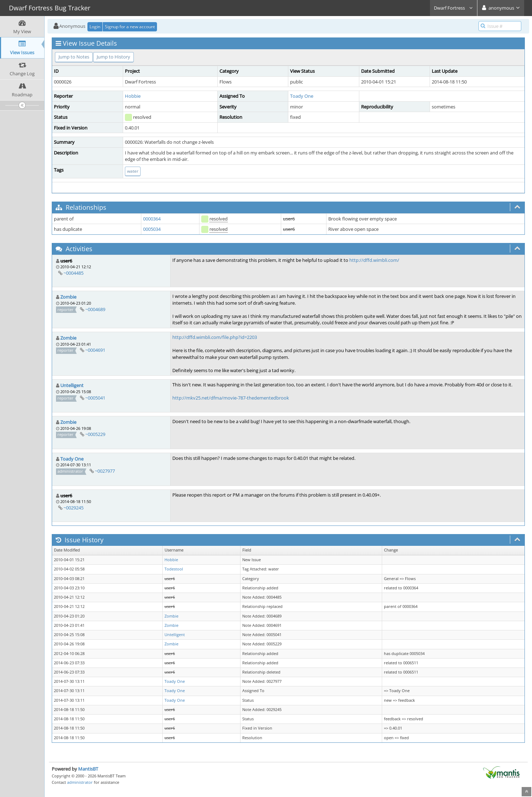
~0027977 (105, 471)
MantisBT (88, 769)
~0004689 (95, 309)
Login (95, 27)
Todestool (174, 569)
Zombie (68, 297)
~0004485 (74, 273)
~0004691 (95, 350)
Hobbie (133, 96)
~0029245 (74, 508)
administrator (80, 782)
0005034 (152, 229)
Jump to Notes (74, 57)
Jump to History (113, 57)
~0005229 (95, 434)
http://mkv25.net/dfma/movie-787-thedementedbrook (231, 398)
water (133, 171)
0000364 (152, 219)
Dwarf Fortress (454, 8)
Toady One (302, 96)
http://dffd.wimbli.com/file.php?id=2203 (215, 337)
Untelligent (72, 385)
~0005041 (95, 398)
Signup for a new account (130, 27)
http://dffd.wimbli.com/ (374, 260)
